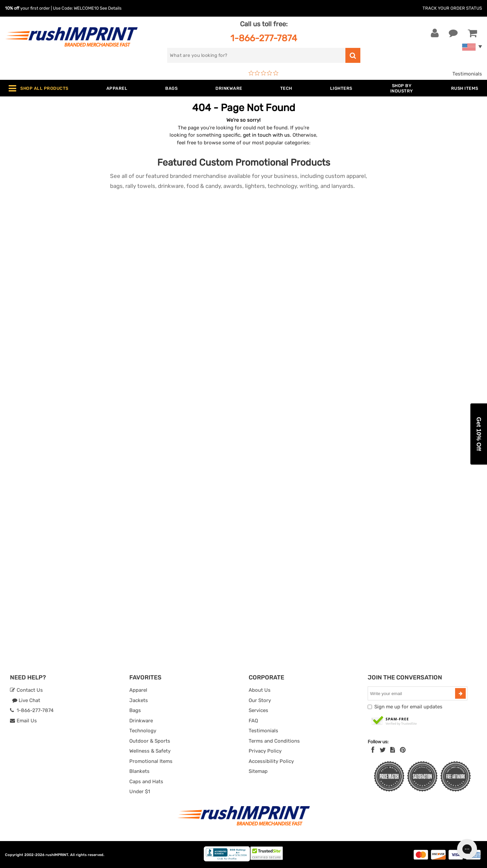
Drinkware (141, 721)
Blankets (139, 771)
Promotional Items (151, 761)
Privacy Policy (265, 751)
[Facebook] (373, 750)
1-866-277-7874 (264, 38)
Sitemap (258, 771)
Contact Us (26, 690)
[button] (479, 434)
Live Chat (26, 700)
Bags (135, 710)
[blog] (393, 750)
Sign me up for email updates (408, 707)
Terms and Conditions (274, 741)
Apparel (138, 690)
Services (258, 710)
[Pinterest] (403, 750)
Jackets (139, 700)
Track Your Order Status (452, 8)
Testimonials (467, 74)
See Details (111, 8)
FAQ (253, 721)
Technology (143, 731)
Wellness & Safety (150, 751)
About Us (260, 690)
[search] (256, 55)
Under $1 (140, 792)
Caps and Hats (146, 782)
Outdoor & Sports (150, 741)
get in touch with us (266, 135)
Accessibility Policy (271, 761)
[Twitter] (383, 750)
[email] (412, 693)
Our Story (260, 700)
